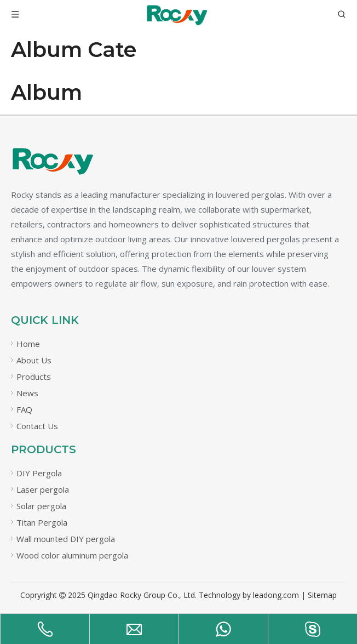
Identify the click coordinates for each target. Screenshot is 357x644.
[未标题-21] (52, 161)
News (27, 393)
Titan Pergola (42, 522)
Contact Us (37, 426)
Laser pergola (43, 489)
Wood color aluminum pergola (72, 555)
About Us (34, 360)
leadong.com (276, 595)
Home (28, 344)
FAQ (24, 409)
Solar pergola (41, 506)
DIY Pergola (39, 473)
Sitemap (322, 595)
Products (34, 377)
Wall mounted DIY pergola (66, 539)
